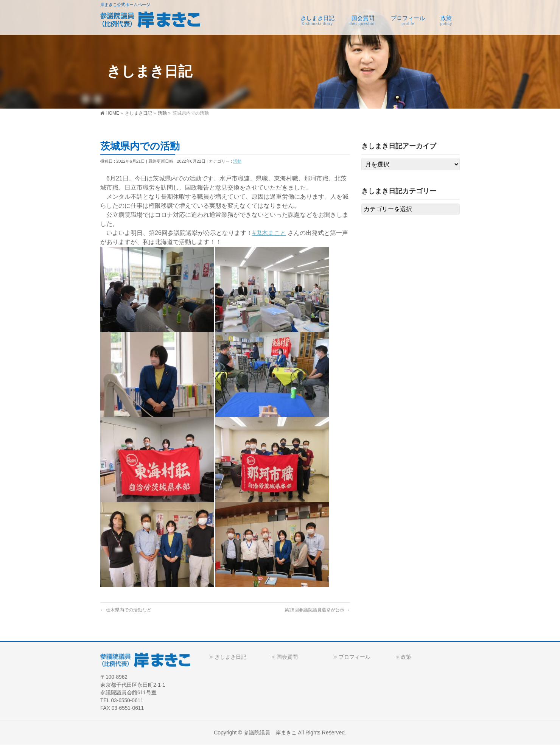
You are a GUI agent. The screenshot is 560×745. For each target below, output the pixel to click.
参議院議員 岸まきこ (270, 733)
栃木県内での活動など (126, 610)
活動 (237, 161)
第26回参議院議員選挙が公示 (317, 610)
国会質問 (287, 657)
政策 (406, 657)
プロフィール (355, 657)
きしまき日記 (230, 657)
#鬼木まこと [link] (269, 233)
